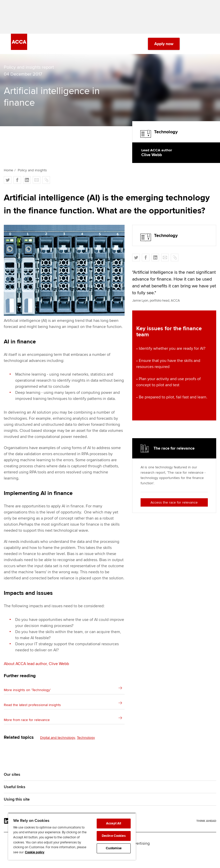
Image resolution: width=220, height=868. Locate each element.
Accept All (114, 823)
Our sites (12, 777)
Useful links (15, 790)
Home (9, 173)
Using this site (17, 802)
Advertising (140, 846)
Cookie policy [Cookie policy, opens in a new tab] (35, 852)
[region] (72, 836)
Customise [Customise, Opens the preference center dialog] (114, 848)
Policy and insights (32, 173)
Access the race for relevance (174, 505)
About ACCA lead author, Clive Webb (36, 667)
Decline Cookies (114, 836)
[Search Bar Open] (192, 46)
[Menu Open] (206, 46)
